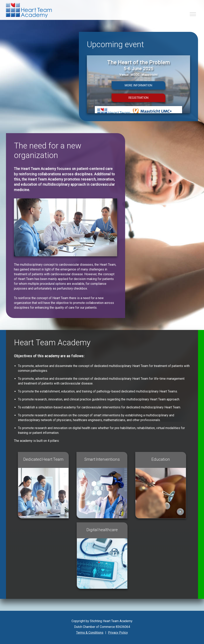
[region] (138, 91)
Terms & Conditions (90, 633)
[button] (138, 91)
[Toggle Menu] (193, 14)
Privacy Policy (118, 633)
